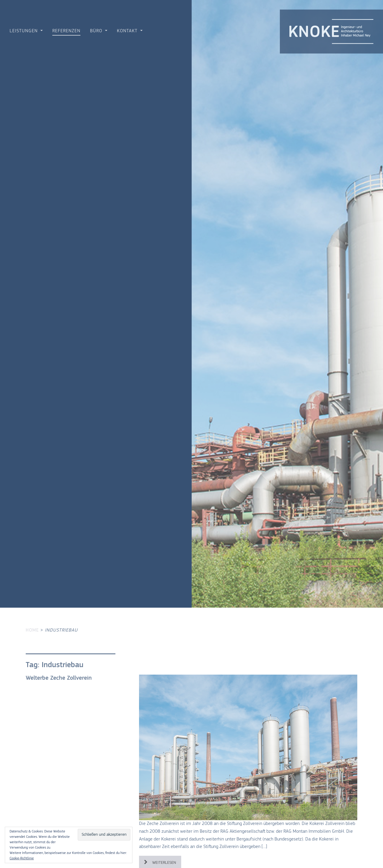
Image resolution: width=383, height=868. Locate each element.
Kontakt (128, 31)
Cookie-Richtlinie (22, 858)
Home (32, 630)
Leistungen (24, 31)
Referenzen (66, 31)
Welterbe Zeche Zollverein (59, 678)
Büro (97, 31)
